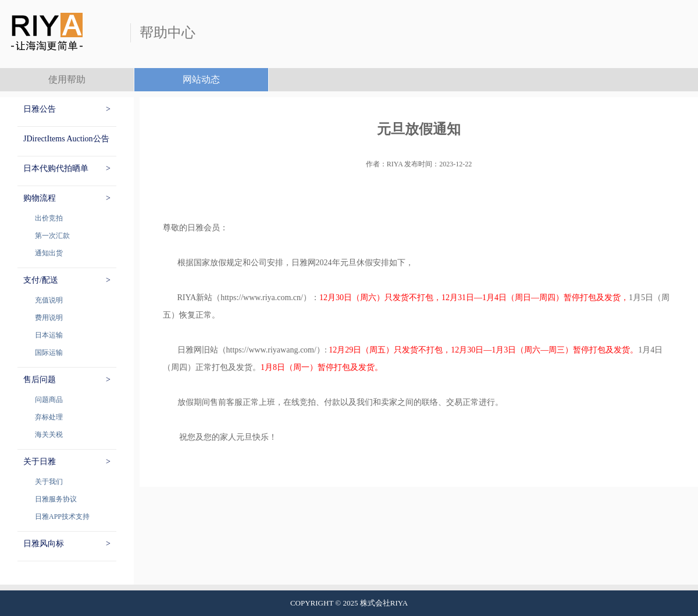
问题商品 (49, 400)
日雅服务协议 (56, 499)
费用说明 (49, 318)
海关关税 (49, 435)
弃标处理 (49, 417)
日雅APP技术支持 (62, 517)
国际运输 (49, 352)
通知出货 (49, 253)
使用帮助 (67, 79)
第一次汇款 (52, 236)
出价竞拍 (49, 218)
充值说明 (49, 300)
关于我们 (49, 482)
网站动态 (201, 79)
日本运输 (49, 335)
